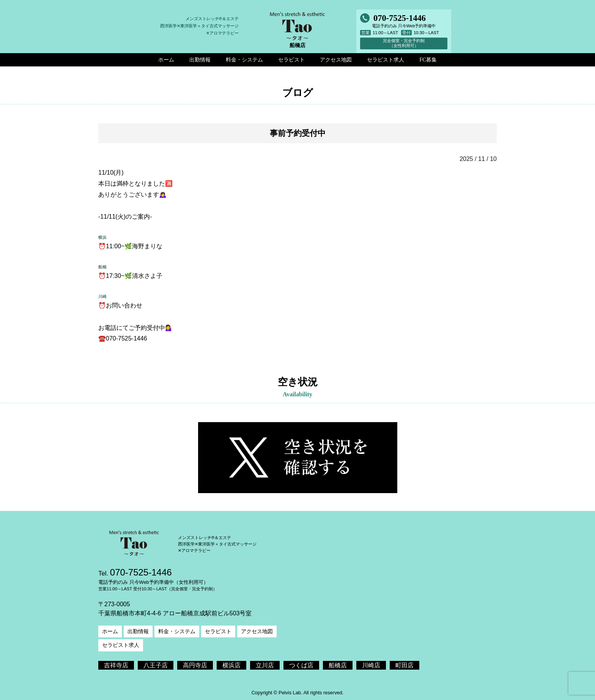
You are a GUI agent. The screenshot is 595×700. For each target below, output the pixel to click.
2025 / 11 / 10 (478, 159)
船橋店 (338, 665)
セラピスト (218, 631)
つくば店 (301, 665)
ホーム (110, 631)
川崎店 (371, 665)
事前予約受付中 (298, 133)
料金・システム (177, 631)
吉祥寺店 (116, 665)
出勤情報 (138, 631)
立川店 (265, 665)
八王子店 (156, 665)
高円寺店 (195, 665)
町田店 (405, 665)
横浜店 (231, 665)
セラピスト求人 (121, 645)
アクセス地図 (257, 631)
